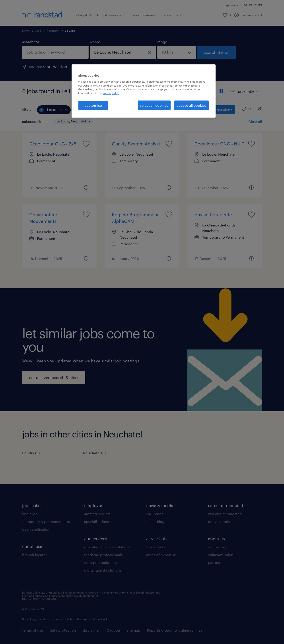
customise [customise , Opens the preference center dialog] (93, 105)
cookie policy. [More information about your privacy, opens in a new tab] (111, 93)
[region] (144, 91)
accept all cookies (192, 105)
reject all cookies (154, 105)
